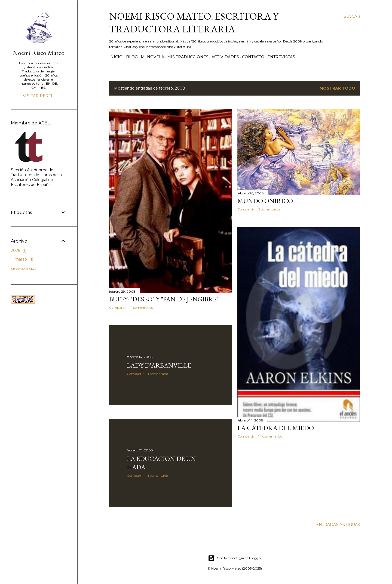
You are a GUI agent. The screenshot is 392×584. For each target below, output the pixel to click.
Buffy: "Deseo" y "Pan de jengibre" (164, 299)
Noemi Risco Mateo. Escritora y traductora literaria (194, 23)
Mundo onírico (265, 201)
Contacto (253, 57)
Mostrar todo (337, 88)
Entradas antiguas (338, 525)
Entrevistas (281, 57)
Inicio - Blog (123, 57)
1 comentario (158, 374)
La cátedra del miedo (276, 428)
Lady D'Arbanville (159, 365)
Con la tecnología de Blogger (235, 558)
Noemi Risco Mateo (39, 53)
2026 (19, 250)
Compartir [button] (118, 308)
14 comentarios (270, 436)
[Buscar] (352, 16)
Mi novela (152, 57)
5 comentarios (269, 209)
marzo (24, 259)
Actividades (225, 57)
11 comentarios (141, 308)
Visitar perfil (39, 96)
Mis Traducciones (188, 57)
